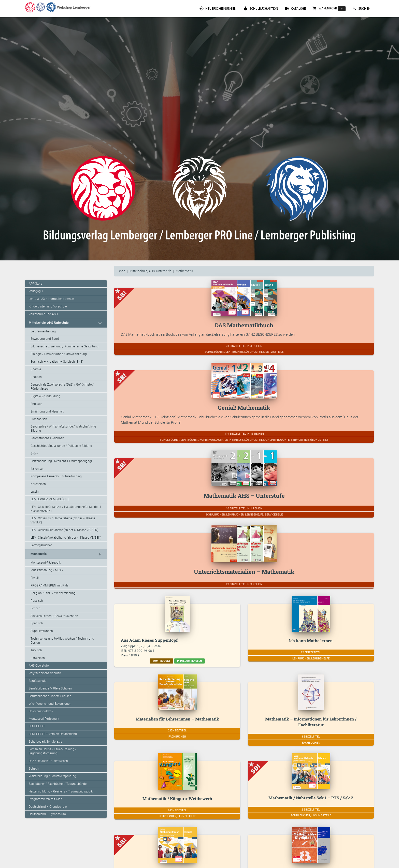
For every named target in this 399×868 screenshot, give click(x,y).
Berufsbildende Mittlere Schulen (50, 688)
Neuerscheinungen (218, 9)
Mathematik (184, 271)
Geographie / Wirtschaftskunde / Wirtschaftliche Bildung (63, 429)
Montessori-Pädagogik (46, 563)
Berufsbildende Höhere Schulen (50, 696)
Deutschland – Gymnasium (47, 814)
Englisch (36, 404)
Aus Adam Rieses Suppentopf (149, 640)
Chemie (36, 369)
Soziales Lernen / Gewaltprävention (54, 616)
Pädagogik (36, 291)
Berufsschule (38, 681)
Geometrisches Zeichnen (47, 438)
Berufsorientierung (43, 331)
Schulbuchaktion (261, 9)
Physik (35, 578)
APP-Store (35, 284)
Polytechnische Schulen (45, 673)
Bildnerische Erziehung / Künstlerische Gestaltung (65, 346)
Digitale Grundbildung (45, 396)
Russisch (37, 601)
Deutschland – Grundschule (48, 807)
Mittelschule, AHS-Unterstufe (150, 271)
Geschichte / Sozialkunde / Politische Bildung (61, 446)
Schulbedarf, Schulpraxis (45, 742)
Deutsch (36, 377)
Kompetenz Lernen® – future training (56, 476)
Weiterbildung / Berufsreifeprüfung (52, 776)
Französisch (39, 419)
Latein (35, 492)
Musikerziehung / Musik (47, 570)
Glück (34, 453)
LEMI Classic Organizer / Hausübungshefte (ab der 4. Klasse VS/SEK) (66, 509)
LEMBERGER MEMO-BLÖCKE (50, 499)
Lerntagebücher (41, 545)
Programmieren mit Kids (45, 799)
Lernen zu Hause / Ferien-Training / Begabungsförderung (53, 751)
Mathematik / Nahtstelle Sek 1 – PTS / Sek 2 (311, 798)
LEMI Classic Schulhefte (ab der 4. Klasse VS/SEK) (64, 530)
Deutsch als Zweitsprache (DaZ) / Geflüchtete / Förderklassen (62, 387)
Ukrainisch (38, 658)
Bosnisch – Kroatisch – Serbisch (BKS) (57, 362)
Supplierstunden (42, 631)
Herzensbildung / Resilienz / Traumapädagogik (61, 791)
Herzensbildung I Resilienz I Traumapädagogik (62, 461)
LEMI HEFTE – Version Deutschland (53, 734)
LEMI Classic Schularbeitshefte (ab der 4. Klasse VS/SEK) (63, 520)
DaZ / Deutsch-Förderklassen (48, 761)
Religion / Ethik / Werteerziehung (53, 593)
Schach (35, 608)
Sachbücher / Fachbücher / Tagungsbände (58, 784)
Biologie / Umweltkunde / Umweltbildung (59, 354)
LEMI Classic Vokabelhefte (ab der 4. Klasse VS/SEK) (66, 538)
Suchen (361, 9)
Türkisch (36, 650)
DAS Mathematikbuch (244, 325)
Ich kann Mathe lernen (311, 641)
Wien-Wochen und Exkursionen (50, 704)
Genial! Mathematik (244, 408)
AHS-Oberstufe (39, 666)
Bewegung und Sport (45, 339)
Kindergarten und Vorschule (48, 306)
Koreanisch (38, 484)
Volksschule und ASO (43, 314)
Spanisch (37, 623)
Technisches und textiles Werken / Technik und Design (62, 641)
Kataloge (295, 9)
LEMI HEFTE (37, 726)
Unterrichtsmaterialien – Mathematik (244, 572)
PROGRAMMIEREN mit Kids (49, 585)
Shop (122, 271)
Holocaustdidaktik (41, 711)
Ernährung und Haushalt (47, 411)
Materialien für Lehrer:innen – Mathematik (177, 719)
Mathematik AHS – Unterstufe (244, 496)
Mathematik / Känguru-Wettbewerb (177, 798)
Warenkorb (329, 9)
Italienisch (37, 469)
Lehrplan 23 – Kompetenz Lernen (51, 299)
